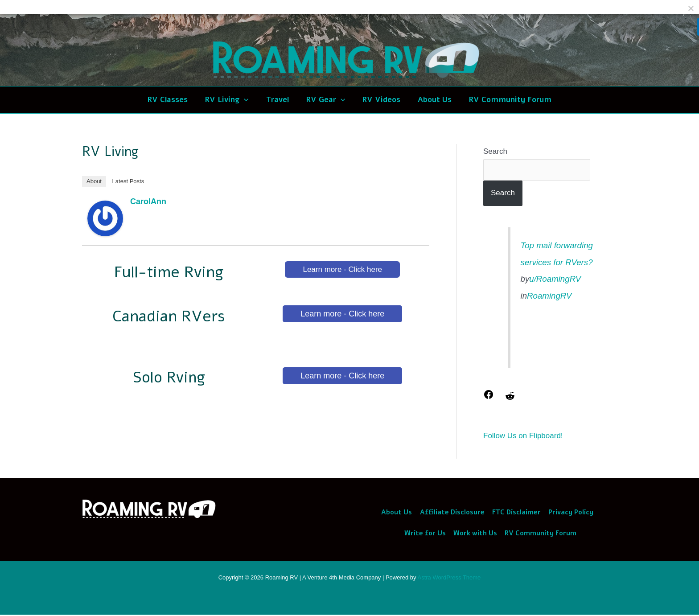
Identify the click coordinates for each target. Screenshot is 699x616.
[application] (248, 100)
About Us (398, 513)
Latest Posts (128, 181)
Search (495, 151)
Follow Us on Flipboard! (523, 436)
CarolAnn (148, 201)
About (94, 181)
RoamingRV (549, 296)
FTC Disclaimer (516, 513)
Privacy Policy (569, 513)
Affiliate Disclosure (452, 513)
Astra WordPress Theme (449, 579)
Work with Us (475, 534)
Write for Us (426, 534)
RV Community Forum (540, 534)
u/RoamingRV (555, 279)
